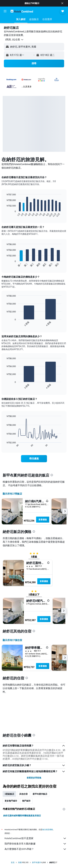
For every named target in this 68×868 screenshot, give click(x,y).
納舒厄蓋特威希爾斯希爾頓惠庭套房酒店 (22, 816)
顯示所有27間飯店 (12, 494)
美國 (20, 862)
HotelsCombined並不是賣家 (35, 838)
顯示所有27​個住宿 (12, 640)
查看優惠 (43, 520)
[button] (62, 3)
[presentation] (52, 475)
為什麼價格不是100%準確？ (35, 849)
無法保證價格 (48, 829)
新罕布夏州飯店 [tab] (40, 794)
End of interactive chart (5, 215)
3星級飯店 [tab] (9, 794)
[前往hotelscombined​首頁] (22, 11)
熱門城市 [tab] (26, 801)
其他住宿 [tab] (23, 794)
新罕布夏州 (37, 862)
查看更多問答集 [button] (34, 778)
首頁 (13, 862)
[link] (34, 459)
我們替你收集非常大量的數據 (35, 844)
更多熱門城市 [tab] (11, 801)
